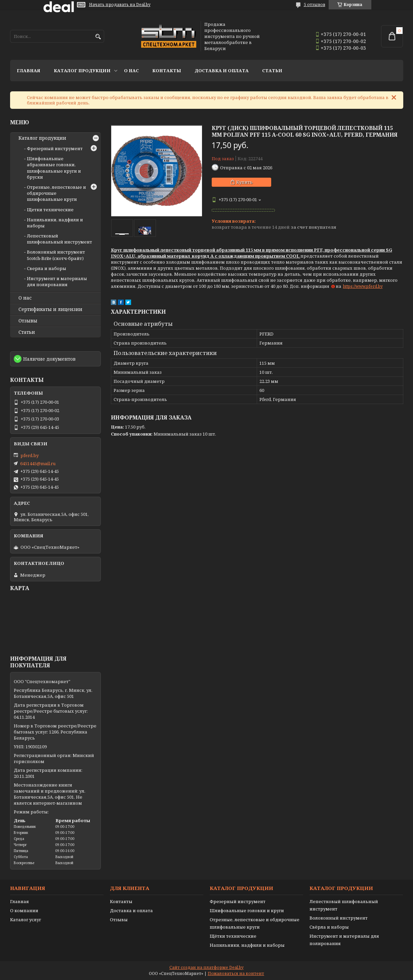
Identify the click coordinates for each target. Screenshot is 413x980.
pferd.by (30, 455)
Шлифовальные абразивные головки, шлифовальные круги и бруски (54, 168)
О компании (24, 910)
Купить (244, 182)
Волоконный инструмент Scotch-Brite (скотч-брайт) (56, 255)
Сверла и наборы (47, 268)
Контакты (167, 71)
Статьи (272, 71)
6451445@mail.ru (38, 463)
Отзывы (28, 321)
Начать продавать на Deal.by (120, 5)
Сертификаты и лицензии (50, 309)
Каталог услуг (26, 920)
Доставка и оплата (222, 71)
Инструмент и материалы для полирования (57, 281)
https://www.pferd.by (363, 286)
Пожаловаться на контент (236, 973)
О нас (131, 71)
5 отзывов (315, 5)
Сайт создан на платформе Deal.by (206, 967)
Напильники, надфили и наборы (247, 945)
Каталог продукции (82, 71)
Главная (29, 71)
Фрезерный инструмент (55, 148)
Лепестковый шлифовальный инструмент (59, 239)
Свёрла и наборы (329, 927)
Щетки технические (50, 210)
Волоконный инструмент (339, 918)
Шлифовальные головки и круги (247, 910)
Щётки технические (233, 936)
